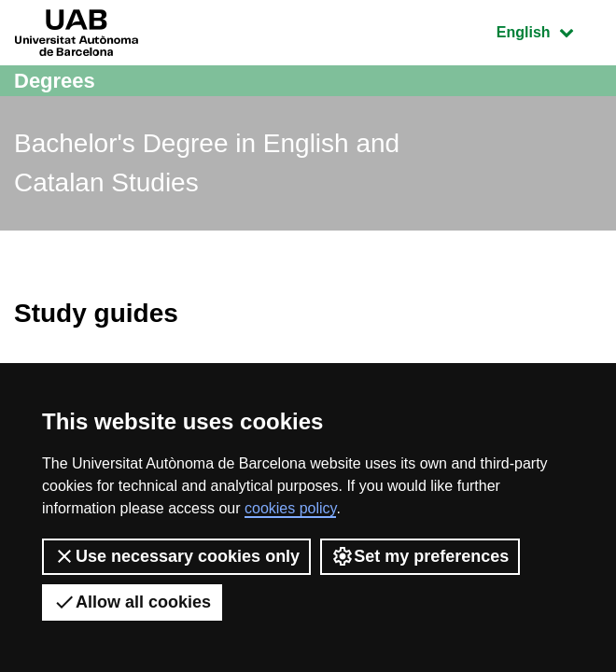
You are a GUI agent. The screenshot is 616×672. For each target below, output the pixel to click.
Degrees (55, 81)
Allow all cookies (132, 602)
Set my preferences (420, 556)
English (549, 30)
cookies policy (290, 508)
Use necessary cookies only (176, 556)
